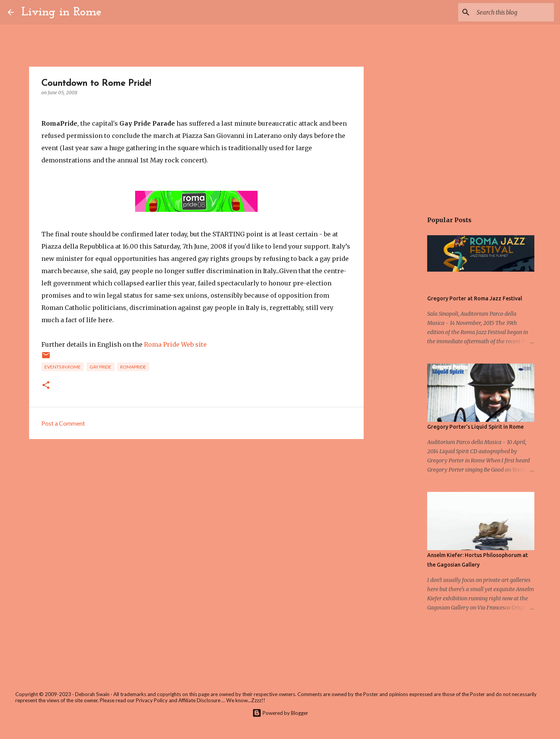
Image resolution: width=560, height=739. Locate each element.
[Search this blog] (514, 12)
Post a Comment (63, 423)
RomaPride (133, 367)
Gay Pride (100, 367)
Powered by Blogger (280, 713)
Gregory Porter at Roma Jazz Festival (475, 298)
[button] (46, 386)
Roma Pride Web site (175, 344)
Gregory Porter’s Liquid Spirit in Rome (475, 427)
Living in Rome (61, 12)
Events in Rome (63, 367)
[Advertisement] (196, 504)
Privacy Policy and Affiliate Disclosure (178, 700)
